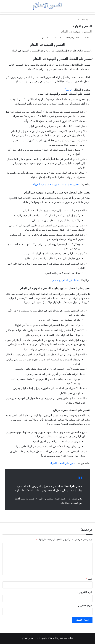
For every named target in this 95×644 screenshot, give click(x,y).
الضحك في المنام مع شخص (66, 280)
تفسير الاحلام (28, 638)
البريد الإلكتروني (85, 592)
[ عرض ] (69, 90)
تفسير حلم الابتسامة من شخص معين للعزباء (56, 184)
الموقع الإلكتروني (85, 606)
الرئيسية (87, 19)
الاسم (89, 579)
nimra (87, 38)
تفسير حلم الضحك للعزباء (63, 463)
